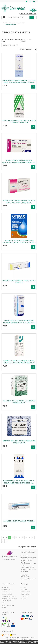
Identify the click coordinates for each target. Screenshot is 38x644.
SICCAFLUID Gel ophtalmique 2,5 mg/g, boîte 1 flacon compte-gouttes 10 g (19, 362)
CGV (3, 603)
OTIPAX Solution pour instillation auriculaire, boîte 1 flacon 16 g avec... (19, 242)
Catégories (12, 23)
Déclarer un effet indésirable (9, 599)
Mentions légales (6, 601)
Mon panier (24, 587)
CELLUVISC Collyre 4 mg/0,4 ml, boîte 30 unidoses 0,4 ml (19, 402)
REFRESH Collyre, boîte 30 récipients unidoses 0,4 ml (19, 442)
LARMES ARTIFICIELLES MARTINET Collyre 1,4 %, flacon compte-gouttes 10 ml (19, 81)
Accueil (5, 23)
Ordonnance (5, 592)
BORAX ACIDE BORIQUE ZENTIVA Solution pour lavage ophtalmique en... (19, 202)
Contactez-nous (6, 587)
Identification (24, 590)
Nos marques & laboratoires (28, 579)
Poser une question (7, 594)
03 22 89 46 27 (25, 556)
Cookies (4, 608)
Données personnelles (8, 605)
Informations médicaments (9, 596)
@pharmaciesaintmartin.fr (28, 558)
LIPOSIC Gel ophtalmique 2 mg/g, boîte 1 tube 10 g (19, 282)
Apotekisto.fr (26, 639)
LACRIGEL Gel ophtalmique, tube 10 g (19, 521)
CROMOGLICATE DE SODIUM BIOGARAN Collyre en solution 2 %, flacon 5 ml (19, 322)
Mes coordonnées (25, 594)
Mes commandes (25, 592)
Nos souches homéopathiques (25, 576)
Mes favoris (24, 599)
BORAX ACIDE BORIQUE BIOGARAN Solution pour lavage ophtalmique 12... (19, 161)
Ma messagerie (25, 596)
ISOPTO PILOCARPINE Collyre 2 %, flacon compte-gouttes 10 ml (19, 121)
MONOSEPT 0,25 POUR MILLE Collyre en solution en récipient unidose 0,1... (19, 482)
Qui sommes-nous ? (7, 590)
